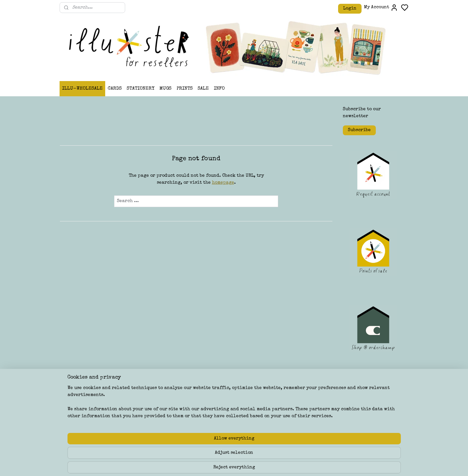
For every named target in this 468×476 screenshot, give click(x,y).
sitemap (257, 464)
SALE (203, 89)
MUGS (165, 89)
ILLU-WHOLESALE (82, 89)
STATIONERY (141, 89)
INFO (219, 89)
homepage (223, 183)
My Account (381, 8)
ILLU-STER (214, 407)
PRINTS (185, 89)
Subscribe (359, 130)
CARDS (115, 89)
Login (350, 9)
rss (270, 464)
